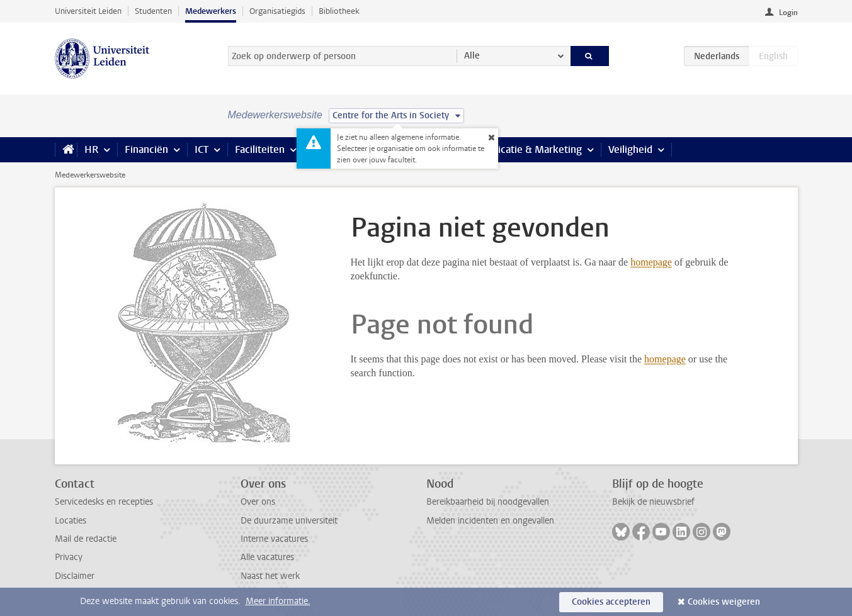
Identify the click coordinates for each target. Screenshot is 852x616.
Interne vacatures (274, 539)
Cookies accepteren (611, 602)
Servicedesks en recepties (104, 502)
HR (91, 149)
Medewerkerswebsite (90, 175)
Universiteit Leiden (88, 11)
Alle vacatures (267, 557)
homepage (651, 262)
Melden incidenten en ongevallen (490, 521)
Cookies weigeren (724, 602)
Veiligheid (630, 149)
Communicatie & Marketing (520, 149)
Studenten (153, 11)
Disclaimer (75, 576)
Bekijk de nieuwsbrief (653, 502)
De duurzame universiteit (289, 521)
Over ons (258, 502)
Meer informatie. (278, 601)
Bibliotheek (339, 11)
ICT (202, 149)
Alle (472, 56)
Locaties (71, 521)
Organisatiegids (277, 11)
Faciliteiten (260, 149)
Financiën (146, 149)
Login (788, 13)
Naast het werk (270, 576)
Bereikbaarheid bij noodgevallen (488, 502)
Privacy (69, 557)
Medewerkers (211, 11)
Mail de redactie (86, 539)
